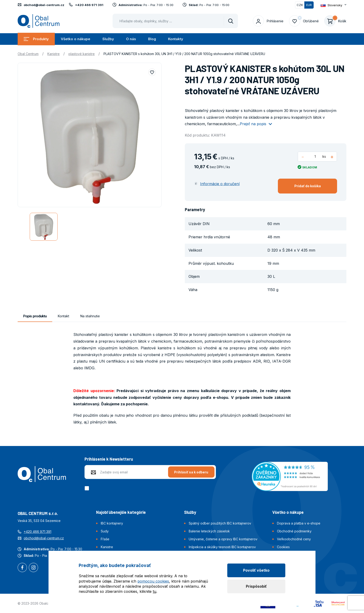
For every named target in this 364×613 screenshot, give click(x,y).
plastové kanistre (82, 54)
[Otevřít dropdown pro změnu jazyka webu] (333, 5)
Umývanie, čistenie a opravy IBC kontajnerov (223, 539)
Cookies (283, 547)
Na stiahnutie (90, 316)
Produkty (36, 39)
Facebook (22, 568)
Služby (108, 39)
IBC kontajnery (112, 523)
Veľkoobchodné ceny (294, 539)
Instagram (33, 568)
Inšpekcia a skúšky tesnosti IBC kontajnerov (222, 547)
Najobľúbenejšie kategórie (121, 512)
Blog (152, 39)
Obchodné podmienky (294, 531)
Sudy (105, 531)
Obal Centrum (28, 54)
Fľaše (105, 539)
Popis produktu (35, 316)
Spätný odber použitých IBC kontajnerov (220, 523)
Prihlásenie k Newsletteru (109, 459)
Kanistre (54, 54)
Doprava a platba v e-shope (299, 523)
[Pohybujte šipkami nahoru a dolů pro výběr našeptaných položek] (175, 21)
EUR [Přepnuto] (309, 5)
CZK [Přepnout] (300, 5)
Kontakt (63, 316)
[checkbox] (88, 488)
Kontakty (176, 39)
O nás (131, 39)
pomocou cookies (153, 581)
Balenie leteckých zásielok (209, 531)
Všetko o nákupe (76, 39)
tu (154, 591)
